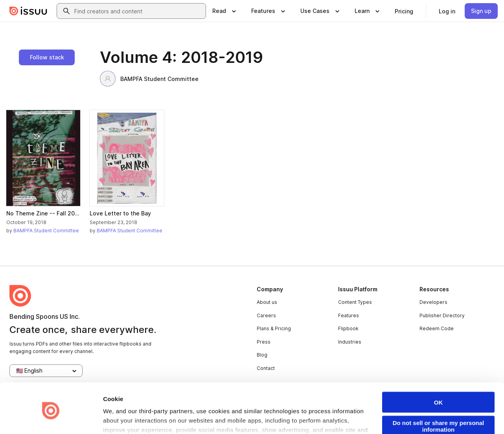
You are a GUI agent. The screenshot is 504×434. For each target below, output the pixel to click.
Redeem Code (437, 328)
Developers (433, 302)
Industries (350, 342)
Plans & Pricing (274, 328)
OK (439, 374)
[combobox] (138, 11)
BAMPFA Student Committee (149, 79)
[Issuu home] (28, 11)
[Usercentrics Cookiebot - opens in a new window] (51, 419)
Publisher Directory (442, 315)
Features (349, 315)
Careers (266, 315)
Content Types (355, 302)
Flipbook (348, 328)
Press (264, 342)
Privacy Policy (237, 411)
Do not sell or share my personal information (439, 398)
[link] (404, 11)
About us (267, 302)
